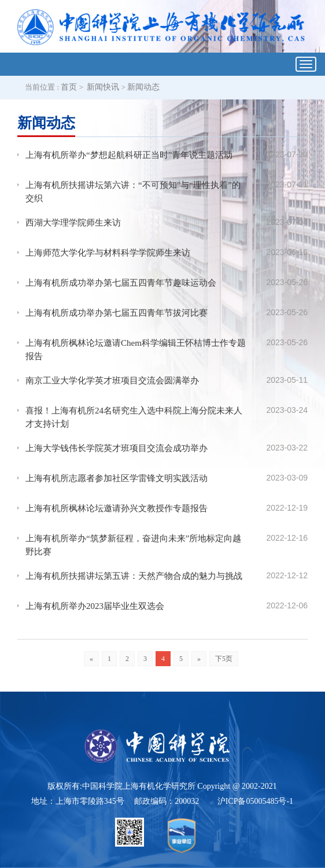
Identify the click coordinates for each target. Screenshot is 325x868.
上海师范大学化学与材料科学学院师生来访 (108, 253)
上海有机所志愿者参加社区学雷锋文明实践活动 (117, 478)
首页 (69, 87)
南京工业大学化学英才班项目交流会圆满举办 (112, 381)
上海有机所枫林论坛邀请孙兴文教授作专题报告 (117, 508)
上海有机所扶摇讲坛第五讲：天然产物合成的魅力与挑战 (134, 576)
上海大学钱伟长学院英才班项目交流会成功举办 (117, 448)
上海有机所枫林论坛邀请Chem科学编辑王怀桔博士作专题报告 (136, 350)
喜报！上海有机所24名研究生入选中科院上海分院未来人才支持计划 (134, 417)
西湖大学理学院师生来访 (73, 223)
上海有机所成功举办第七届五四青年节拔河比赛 (117, 313)
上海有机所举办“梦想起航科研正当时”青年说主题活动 (129, 155)
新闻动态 (143, 87)
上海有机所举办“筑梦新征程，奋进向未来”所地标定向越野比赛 (133, 545)
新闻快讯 (103, 87)
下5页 (224, 659)
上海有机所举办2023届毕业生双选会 (95, 606)
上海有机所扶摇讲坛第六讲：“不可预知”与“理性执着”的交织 (133, 192)
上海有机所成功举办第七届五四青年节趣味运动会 (121, 283)
